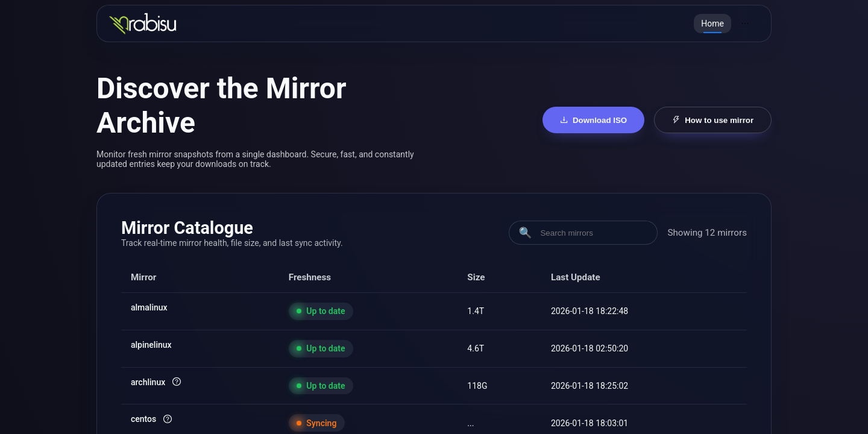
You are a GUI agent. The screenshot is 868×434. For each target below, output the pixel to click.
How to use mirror (713, 120)
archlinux (148, 382)
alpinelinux (151, 345)
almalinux (149, 307)
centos (143, 419)
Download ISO (594, 120)
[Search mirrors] (593, 233)
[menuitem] (712, 24)
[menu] (726, 24)
